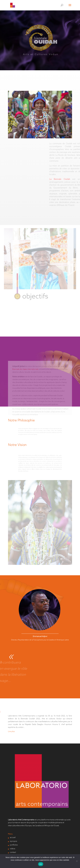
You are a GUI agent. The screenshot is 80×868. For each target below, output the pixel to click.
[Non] (77, 861)
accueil (13, 838)
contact (13, 852)
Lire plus (11, 732)
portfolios (14, 845)
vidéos (12, 849)
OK (41, 864)
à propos (13, 841)
